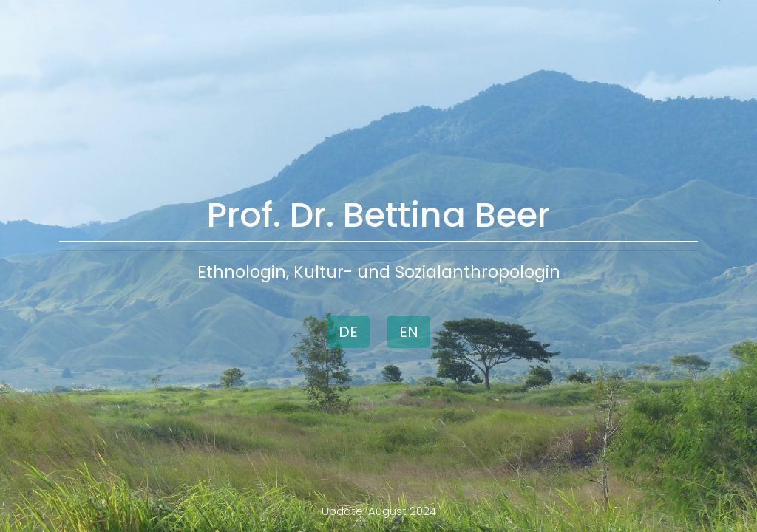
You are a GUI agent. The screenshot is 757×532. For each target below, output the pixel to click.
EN (409, 332)
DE (348, 332)
